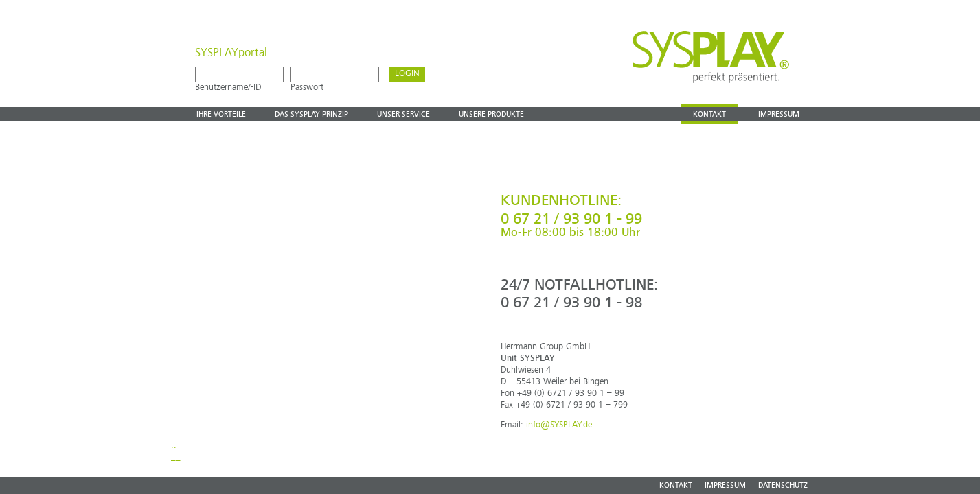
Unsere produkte (491, 115)
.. (174, 446)
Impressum (779, 115)
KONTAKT (676, 486)
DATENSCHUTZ (783, 486)
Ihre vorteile (221, 115)
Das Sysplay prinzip (311, 115)
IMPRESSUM (725, 486)
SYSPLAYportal (231, 53)
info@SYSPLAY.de (559, 425)
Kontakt (709, 115)
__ (176, 457)
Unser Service (403, 115)
